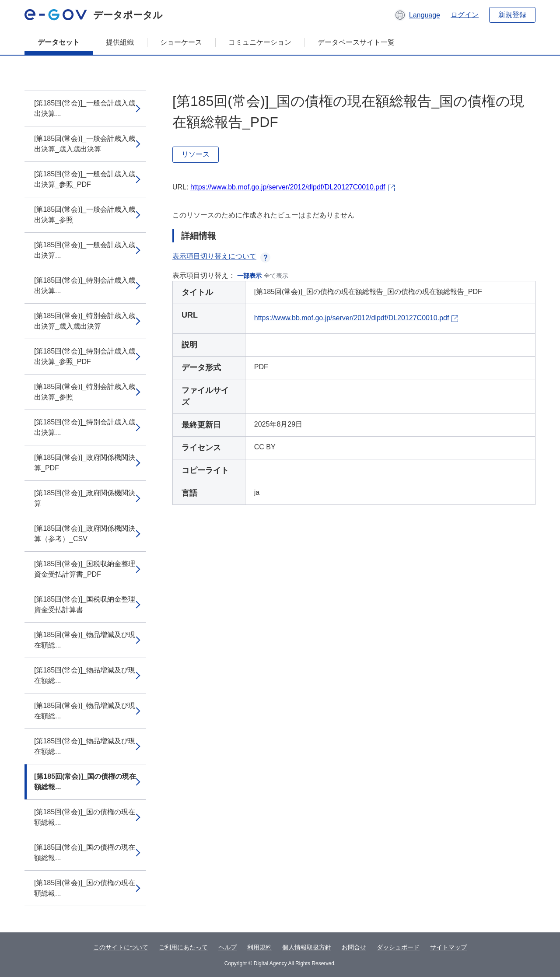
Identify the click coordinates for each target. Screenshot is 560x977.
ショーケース (181, 42)
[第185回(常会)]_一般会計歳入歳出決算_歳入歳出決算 (85, 144)
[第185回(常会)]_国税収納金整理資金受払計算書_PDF (85, 569)
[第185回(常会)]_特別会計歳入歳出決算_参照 (85, 392)
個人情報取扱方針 (307, 947)
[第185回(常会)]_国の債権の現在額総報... (85, 782)
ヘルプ (227, 947)
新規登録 (512, 15)
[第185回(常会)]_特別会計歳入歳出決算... (85, 285)
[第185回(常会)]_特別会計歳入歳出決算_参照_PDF (85, 356)
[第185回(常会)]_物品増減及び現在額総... (85, 640)
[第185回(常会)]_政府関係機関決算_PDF (85, 463)
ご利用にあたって (183, 947)
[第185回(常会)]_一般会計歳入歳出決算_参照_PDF (85, 179)
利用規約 (259, 947)
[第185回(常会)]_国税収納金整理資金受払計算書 (85, 604)
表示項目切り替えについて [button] (221, 256)
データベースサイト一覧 (356, 42)
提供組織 (120, 42)
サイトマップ (448, 947)
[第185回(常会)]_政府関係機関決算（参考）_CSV (85, 534)
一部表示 (249, 276)
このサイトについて (121, 947)
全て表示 (276, 276)
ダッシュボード (398, 947)
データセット (59, 42)
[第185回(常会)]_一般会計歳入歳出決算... (85, 108)
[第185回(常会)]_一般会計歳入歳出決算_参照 (85, 215)
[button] (417, 15)
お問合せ (354, 947)
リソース (196, 154)
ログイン (465, 15)
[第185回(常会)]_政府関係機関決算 (85, 498)
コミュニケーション (260, 42)
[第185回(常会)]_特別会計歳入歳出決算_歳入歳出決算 (85, 321)
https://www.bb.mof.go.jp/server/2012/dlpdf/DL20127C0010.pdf (288, 187)
